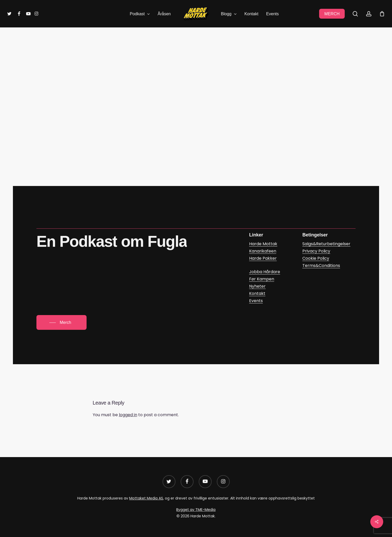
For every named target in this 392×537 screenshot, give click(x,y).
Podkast (210, 54)
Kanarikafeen (182, 54)
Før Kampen (262, 279)
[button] (62, 323)
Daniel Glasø (205, 86)
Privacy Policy (316, 251)
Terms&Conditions (321, 266)
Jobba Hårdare (265, 272)
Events (256, 301)
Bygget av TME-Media (196, 510)
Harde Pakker (263, 258)
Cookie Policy (316, 258)
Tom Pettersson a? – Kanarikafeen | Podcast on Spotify (157, 138)
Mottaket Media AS (146, 498)
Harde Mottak (263, 244)
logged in (128, 415)
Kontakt (257, 293)
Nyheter (257, 286)
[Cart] (382, 14)
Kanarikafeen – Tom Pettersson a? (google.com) (149, 154)
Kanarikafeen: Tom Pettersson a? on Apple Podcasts (153, 122)
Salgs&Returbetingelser (326, 244)
